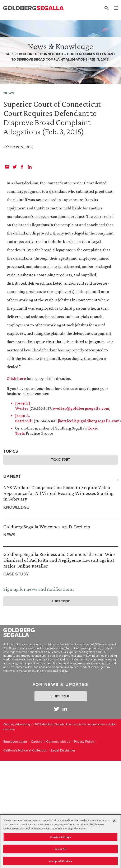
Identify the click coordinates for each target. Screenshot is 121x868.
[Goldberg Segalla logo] (33, 8)
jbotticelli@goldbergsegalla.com (89, 421)
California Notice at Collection (25, 750)
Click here (16, 378)
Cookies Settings (60, 838)
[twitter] (15, 167)
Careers (37, 742)
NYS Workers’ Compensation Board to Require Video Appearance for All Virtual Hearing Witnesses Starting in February (58, 493)
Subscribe (61, 601)
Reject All (60, 850)
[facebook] (22, 167)
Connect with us (58, 742)
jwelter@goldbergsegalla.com (81, 408)
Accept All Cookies (60, 862)
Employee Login (15, 742)
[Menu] (114, 8)
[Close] (114, 822)
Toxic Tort (60, 459)
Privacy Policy (84, 742)
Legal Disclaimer (63, 750)
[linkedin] (30, 167)
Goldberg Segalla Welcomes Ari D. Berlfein (47, 527)
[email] (7, 167)
